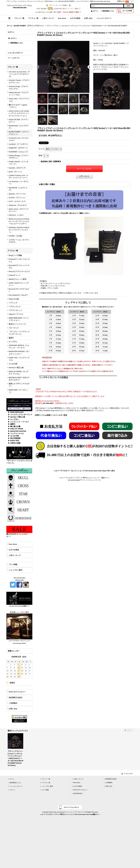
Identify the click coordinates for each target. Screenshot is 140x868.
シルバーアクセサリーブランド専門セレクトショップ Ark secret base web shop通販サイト (70, 814)
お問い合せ (13, 709)
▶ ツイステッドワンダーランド (20, 415)
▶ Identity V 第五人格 (17, 417)
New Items (13, 544)
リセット (130, 730)
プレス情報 (13, 564)
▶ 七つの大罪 (13, 436)
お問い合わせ (84, 176)
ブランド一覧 (46, 779)
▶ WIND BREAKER (16, 412)
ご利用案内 (13, 703)
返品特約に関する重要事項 (51, 161)
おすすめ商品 (14, 550)
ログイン (95, 11)
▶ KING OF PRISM (16, 429)
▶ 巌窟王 (12, 424)
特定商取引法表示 (16, 698)
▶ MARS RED (14, 441)
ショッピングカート (16, 786)
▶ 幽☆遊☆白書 (14, 426)
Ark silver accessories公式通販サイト (19, 606)
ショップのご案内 (16, 570)
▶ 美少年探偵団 (14, 438)
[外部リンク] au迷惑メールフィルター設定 (51, 415)
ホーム (12, 779)
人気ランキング (15, 555)
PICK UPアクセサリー (17, 692)
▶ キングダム (13, 419)
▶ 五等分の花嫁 (14, 443)
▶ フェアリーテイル (16, 434)
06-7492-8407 (48, 403)
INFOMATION (78, 793)
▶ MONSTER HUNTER (17, 431)
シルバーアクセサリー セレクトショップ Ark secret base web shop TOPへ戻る (84, 471)
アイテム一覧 (46, 783)
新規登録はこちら (108, 11)
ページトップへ (128, 774)
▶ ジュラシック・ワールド (18, 422)
